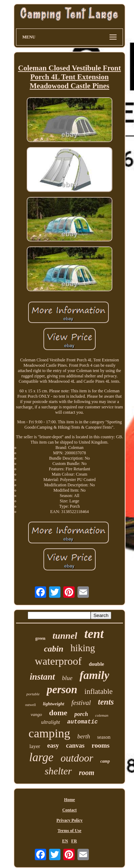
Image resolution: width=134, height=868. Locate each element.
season (104, 737)
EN (65, 841)
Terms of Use (69, 831)
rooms (101, 745)
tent (94, 634)
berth (84, 736)
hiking (83, 648)
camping (49, 733)
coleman (102, 715)
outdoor (77, 758)
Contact (69, 810)
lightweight (54, 704)
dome (58, 713)
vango (36, 714)
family (95, 675)
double (97, 664)
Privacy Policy (70, 820)
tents (106, 702)
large (41, 757)
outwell (31, 705)
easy (53, 746)
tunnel (65, 636)
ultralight (51, 722)
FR (74, 841)
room (87, 773)
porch (81, 714)
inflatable (99, 691)
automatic (82, 722)
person (62, 689)
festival (81, 703)
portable (33, 694)
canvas (75, 746)
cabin (54, 649)
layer (35, 746)
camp (105, 761)
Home (69, 800)
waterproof (58, 661)
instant (42, 677)
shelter (58, 771)
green (40, 638)
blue (67, 678)
